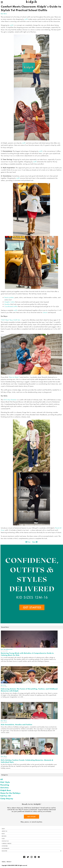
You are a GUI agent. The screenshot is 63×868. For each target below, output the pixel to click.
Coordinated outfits (11, 306)
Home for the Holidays (10, 793)
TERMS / (4, 862)
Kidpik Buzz (6, 790)
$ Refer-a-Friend (7, 843)
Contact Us (5, 841)
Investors (5, 846)
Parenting (5, 785)
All (2, 779)
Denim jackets (9, 297)
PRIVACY (9, 862)
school (45, 312)
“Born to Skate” (14, 377)
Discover (31, 851)
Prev (28, 542)
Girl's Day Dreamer (10, 400)
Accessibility (5, 848)
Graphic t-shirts (10, 302)
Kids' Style (4, 14)
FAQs (3, 839)
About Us (4, 831)
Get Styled (31, 817)
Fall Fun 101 (6, 796)
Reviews (4, 836)
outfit (26, 19)
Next (35, 542)
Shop (3, 829)
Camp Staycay (7, 799)
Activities (5, 788)
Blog (3, 834)
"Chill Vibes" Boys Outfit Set (10, 320)
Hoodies (7, 304)
